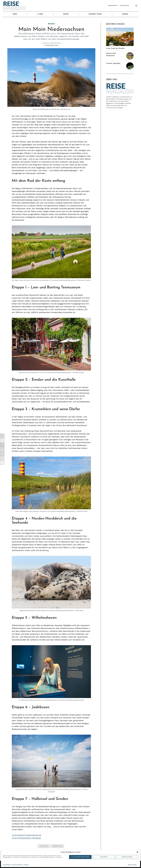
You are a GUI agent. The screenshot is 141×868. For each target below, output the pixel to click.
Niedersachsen (57, 846)
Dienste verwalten (132, 865)
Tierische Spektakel (113, 63)
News (15, 14)
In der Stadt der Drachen (115, 48)
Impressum (26, 865)
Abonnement (113, 6)
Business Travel (95, 14)
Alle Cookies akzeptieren (80, 857)
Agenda (125, 14)
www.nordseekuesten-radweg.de (26, 838)
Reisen (66, 14)
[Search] (136, 6)
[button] (137, 852)
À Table (40, 14)
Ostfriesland (44, 846)
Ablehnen (104, 857)
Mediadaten (125, 6)
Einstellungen (127, 857)
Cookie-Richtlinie (7, 865)
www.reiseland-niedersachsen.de (26, 835)
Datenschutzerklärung (17, 865)
